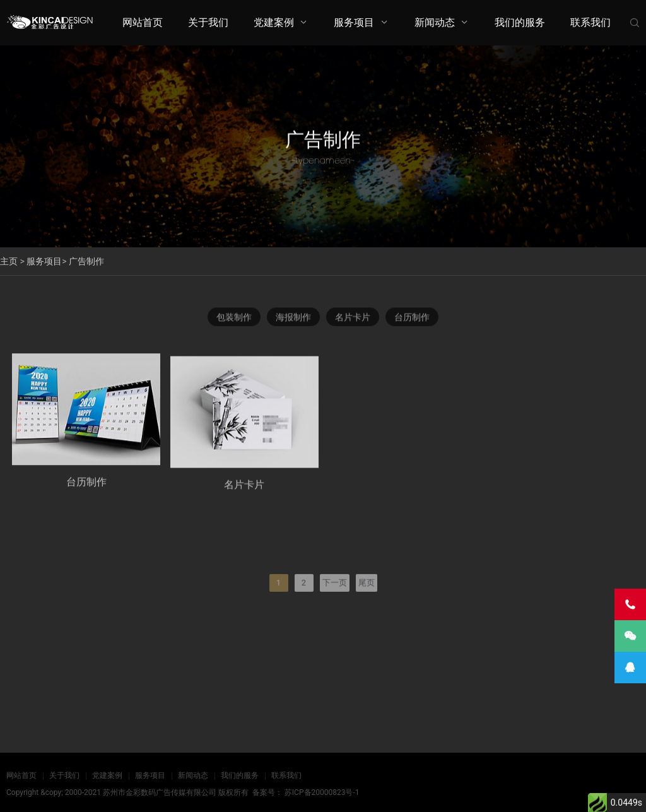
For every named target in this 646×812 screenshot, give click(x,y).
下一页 (335, 601)
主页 (9, 261)
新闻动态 (435, 22)
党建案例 (274, 22)
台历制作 (412, 317)
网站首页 (143, 22)
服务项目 (354, 22)
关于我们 (208, 22)
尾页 (367, 601)
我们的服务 (520, 22)
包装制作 (234, 317)
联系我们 (590, 22)
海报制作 (293, 317)
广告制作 (86, 261)
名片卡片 (353, 317)
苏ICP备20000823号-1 (322, 792)
